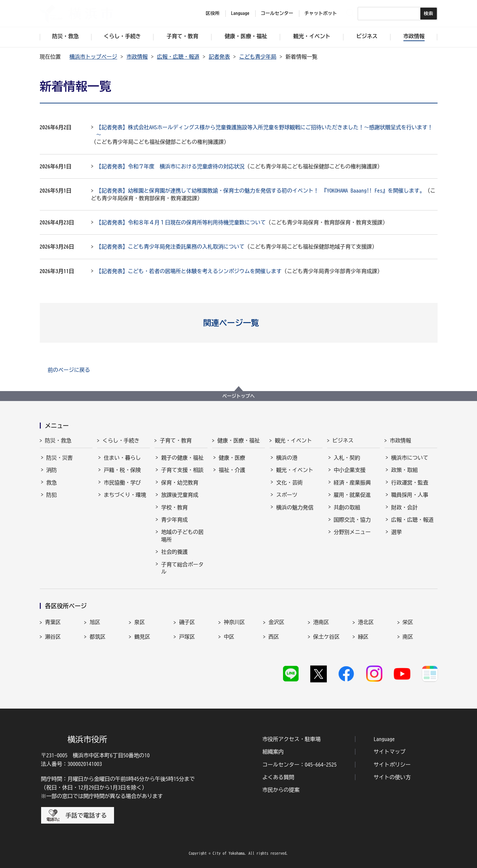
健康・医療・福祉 (239, 440)
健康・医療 (232, 458)
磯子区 (187, 622)
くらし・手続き (121, 440)
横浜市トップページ (93, 57)
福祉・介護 (232, 470)
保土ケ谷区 (327, 637)
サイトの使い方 (392, 777)
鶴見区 (142, 637)
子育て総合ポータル (182, 568)
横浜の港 (287, 458)
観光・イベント (293, 440)
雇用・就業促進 (352, 495)
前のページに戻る (69, 370)
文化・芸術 (289, 483)
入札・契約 (347, 458)
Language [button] (240, 13)
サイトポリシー (392, 765)
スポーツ (287, 495)
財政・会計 (404, 507)
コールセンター (277, 13)
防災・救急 (58, 440)
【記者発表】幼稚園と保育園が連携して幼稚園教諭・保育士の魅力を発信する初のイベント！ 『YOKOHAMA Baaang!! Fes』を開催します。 (261, 191)
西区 (274, 637)
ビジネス (343, 440)
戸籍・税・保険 (122, 470)
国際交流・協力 (352, 520)
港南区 (321, 622)
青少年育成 (174, 520)
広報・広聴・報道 (178, 57)
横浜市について (410, 458)
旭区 (95, 622)
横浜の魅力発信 (295, 507)
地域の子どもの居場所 (182, 536)
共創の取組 (347, 507)
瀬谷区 (53, 637)
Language (384, 739)
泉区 (140, 622)
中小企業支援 (350, 470)
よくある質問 (278, 777)
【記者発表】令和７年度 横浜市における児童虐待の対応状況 (170, 166)
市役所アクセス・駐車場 (292, 739)
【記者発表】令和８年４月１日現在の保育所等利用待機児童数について (181, 222)
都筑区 (97, 637)
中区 (229, 637)
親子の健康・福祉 (182, 458)
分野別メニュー (352, 532)
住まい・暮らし (122, 458)
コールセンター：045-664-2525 (300, 765)
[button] (238, 323)
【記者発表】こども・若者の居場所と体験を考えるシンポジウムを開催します (189, 271)
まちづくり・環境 (125, 495)
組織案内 (273, 752)
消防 (52, 470)
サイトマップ (389, 752)
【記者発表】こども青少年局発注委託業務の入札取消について (170, 247)
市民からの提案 (281, 790)
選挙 (396, 532)
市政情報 (137, 57)
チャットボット (321, 13)
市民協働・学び (122, 483)
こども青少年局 (258, 57)
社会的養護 (174, 552)
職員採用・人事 (410, 495)
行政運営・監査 (410, 483)
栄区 (408, 622)
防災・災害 (60, 458)
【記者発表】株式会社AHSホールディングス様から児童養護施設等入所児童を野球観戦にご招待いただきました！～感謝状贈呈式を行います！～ (265, 131)
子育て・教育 (176, 440)
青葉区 (53, 622)
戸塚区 (187, 637)
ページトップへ (239, 396)
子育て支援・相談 (182, 470)
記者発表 (219, 57)
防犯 (52, 495)
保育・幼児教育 (180, 483)
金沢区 (276, 622)
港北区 (366, 622)
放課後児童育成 (180, 495)
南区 (408, 637)
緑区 (363, 637)
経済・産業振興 (352, 483)
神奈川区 (234, 622)
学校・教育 (174, 507)
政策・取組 (404, 470)
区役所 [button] (213, 13)
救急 (52, 483)
